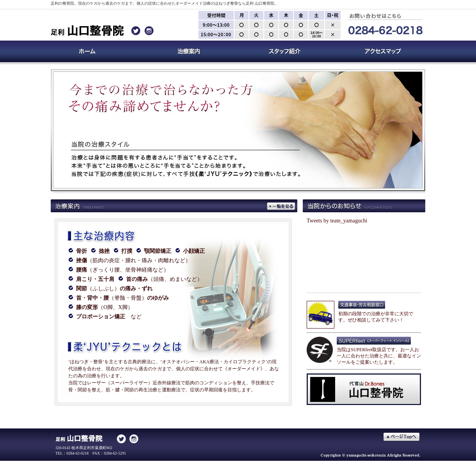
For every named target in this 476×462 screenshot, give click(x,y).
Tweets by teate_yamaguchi (337, 221)
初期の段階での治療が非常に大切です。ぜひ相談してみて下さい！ (376, 315)
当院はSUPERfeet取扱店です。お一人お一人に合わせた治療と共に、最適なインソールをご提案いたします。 (379, 354)
